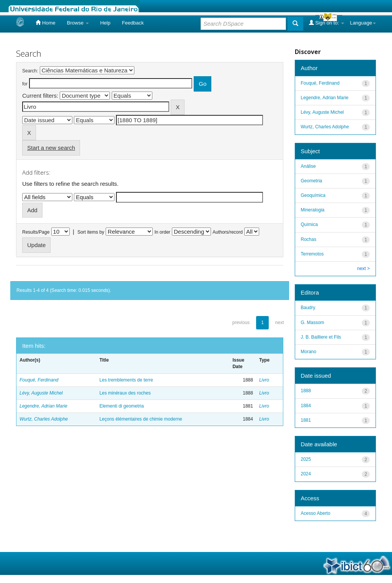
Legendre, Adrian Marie (43, 406)
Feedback (133, 23)
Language (363, 23)
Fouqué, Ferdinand (39, 380)
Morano (309, 352)
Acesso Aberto (316, 513)
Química (310, 224)
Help (105, 23)
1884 (306, 406)
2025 (306, 459)
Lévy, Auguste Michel (41, 393)
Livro (264, 380)
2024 (306, 474)
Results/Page (36, 232)
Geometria (312, 181)
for (25, 84)
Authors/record (228, 232)
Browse (78, 23)
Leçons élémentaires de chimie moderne (141, 419)
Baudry (308, 308)
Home (45, 23)
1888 (306, 391)
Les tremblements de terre (126, 380)
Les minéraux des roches (125, 393)
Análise (308, 166)
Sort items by (91, 232)
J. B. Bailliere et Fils (321, 337)
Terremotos (312, 254)
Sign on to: (327, 23)
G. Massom (313, 323)
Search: (30, 71)
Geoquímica (313, 195)
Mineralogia (313, 210)
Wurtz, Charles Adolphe (44, 419)
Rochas (309, 239)
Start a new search (51, 148)
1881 (306, 420)
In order (163, 232)
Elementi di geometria (122, 406)
